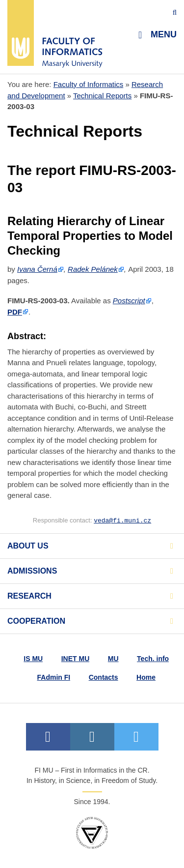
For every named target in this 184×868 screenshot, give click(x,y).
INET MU (76, 659)
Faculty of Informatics (89, 84)
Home (146, 677)
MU (113, 659)
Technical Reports (102, 96)
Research (29, 596)
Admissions (32, 571)
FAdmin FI (54, 677)
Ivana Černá (37, 269)
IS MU (33, 659)
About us (28, 546)
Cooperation (36, 621)
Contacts (104, 677)
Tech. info (153, 659)
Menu (158, 35)
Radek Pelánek (93, 269)
